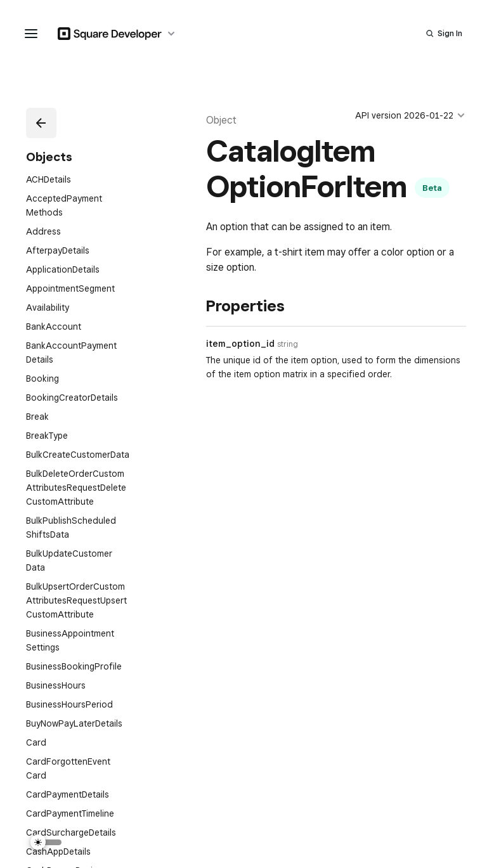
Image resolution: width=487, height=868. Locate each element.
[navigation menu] (31, 34)
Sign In (450, 33)
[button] (41, 123)
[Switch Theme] (46, 842)
